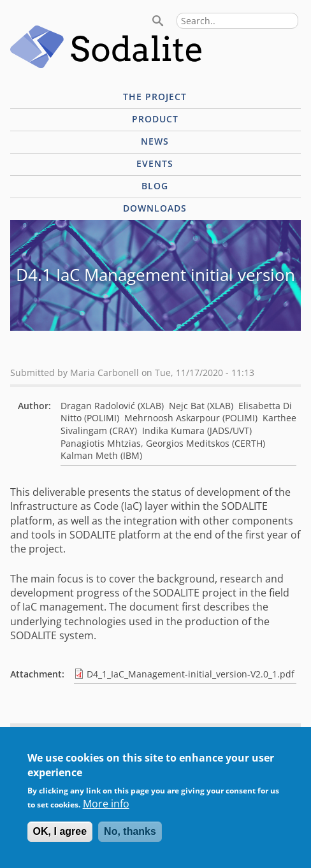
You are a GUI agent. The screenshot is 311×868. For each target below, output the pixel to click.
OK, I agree (60, 840)
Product (155, 119)
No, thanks (130, 840)
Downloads (155, 208)
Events (155, 163)
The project (155, 97)
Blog (155, 186)
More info (106, 813)
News (155, 141)
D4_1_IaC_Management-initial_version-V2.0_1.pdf (191, 674)
